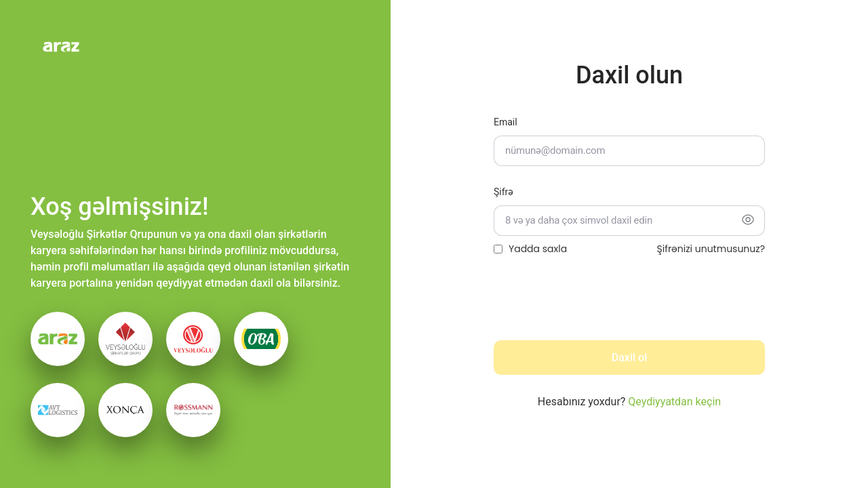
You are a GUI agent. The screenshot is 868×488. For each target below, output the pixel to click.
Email (506, 122)
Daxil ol (629, 358)
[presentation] (597, 303)
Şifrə (504, 192)
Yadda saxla (538, 249)
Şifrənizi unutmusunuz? (711, 249)
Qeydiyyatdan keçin (674, 402)
